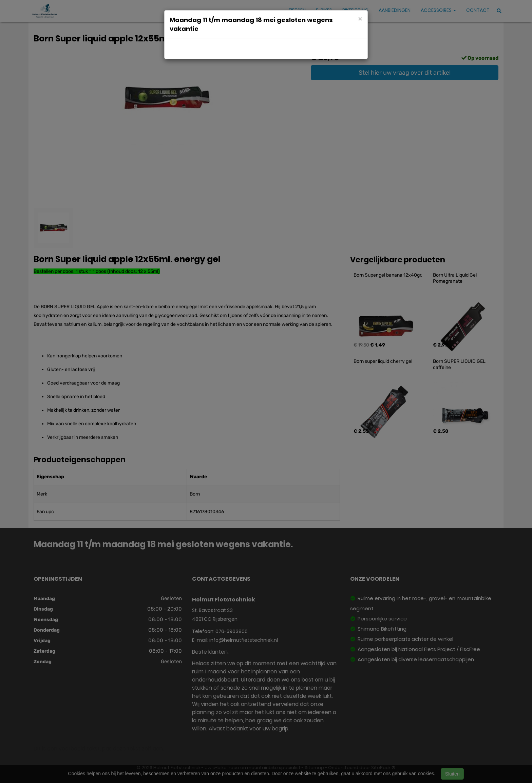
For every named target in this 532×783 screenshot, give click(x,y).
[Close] (360, 18)
